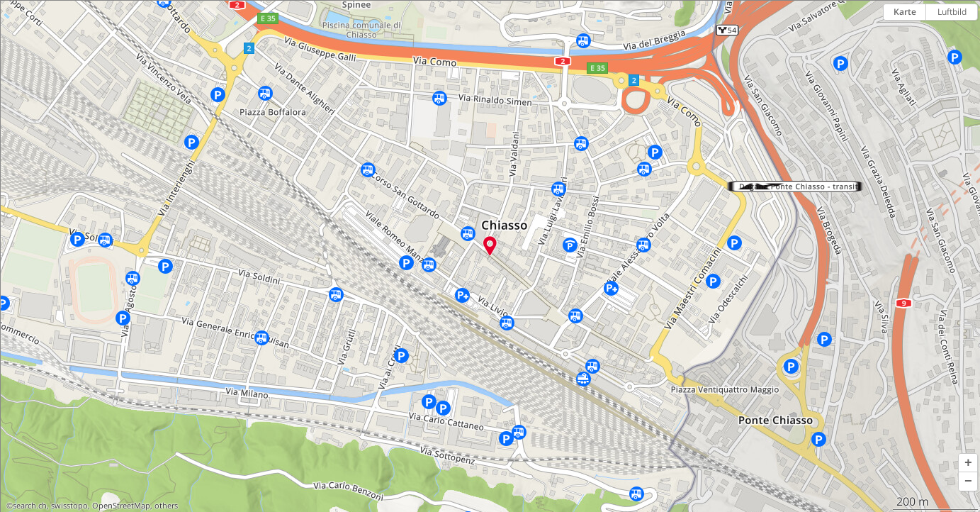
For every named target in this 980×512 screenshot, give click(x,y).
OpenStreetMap (121, 506)
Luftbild (952, 12)
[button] (968, 463)
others (166, 506)
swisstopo (69, 506)
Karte (905, 12)
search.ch (30, 506)
